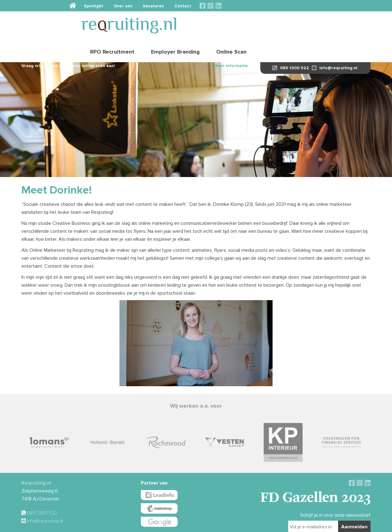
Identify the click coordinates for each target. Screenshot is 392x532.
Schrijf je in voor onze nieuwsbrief (335, 494)
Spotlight (243, 6)
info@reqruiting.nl (335, 47)
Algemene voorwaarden (180, 525)
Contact (332, 6)
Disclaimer (208, 525)
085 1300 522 (291, 47)
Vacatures (302, 6)
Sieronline (290, 525)
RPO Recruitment (232, 23)
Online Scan (351, 23)
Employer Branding (295, 23)
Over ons (272, 6)
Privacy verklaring (231, 525)
